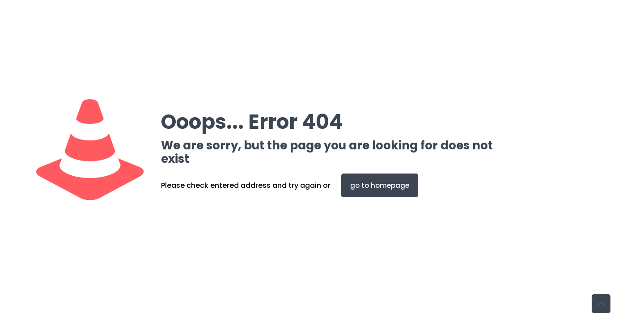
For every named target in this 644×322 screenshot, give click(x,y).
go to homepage (380, 185)
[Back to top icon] (601, 304)
